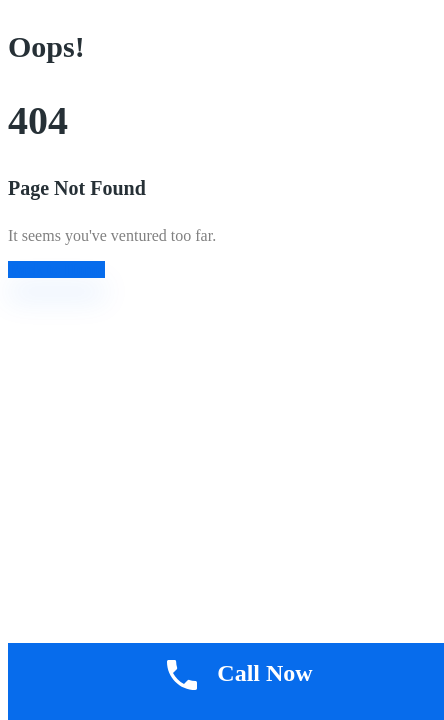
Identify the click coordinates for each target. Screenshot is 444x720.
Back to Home (56, 269)
